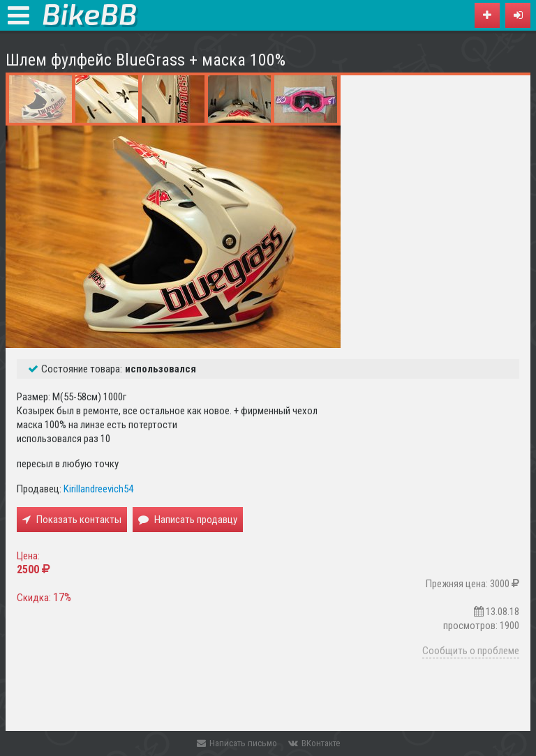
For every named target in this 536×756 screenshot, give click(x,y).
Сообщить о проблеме (471, 651)
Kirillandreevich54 (98, 489)
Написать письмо (237, 743)
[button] (518, 15)
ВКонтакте (314, 743)
